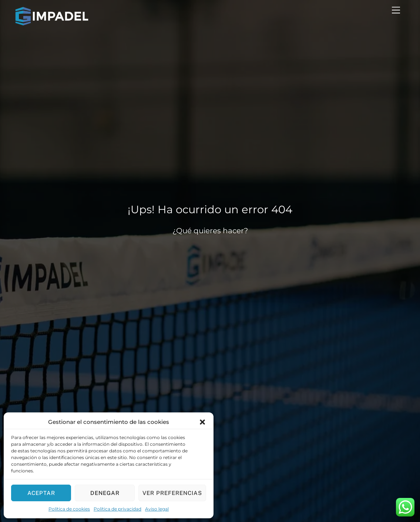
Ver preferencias (172, 493)
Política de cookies (69, 509)
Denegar (105, 493)
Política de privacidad (117, 509)
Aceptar (41, 493)
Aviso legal (157, 509)
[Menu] (396, 10)
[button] (202, 422)
